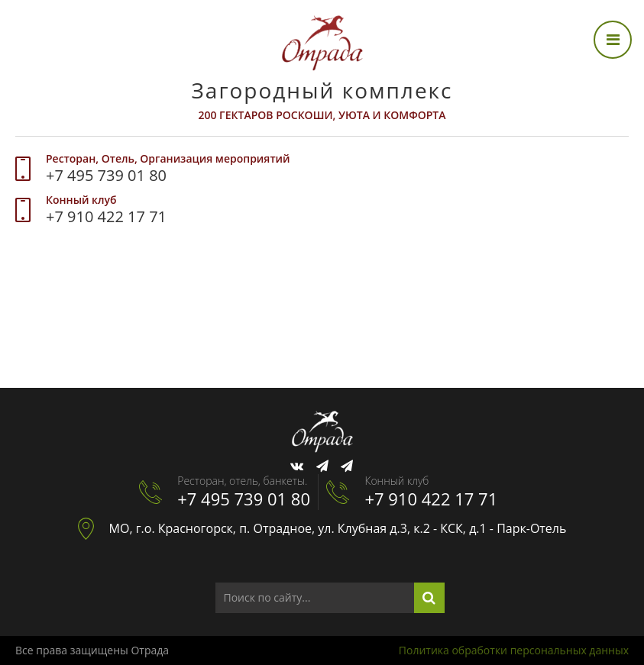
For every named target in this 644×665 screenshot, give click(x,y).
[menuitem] (37, 266)
